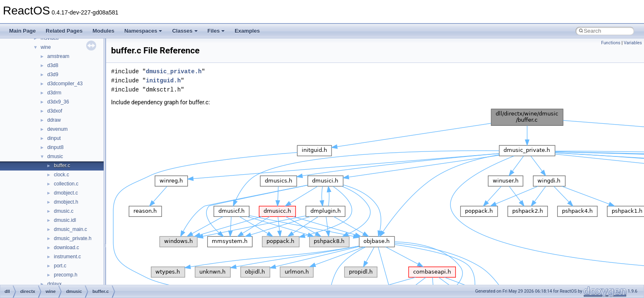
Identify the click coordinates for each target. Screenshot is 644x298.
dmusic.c (64, 211)
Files (216, 31)
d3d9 (53, 74)
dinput (54, 138)
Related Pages (64, 31)
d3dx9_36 (58, 102)
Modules (103, 31)
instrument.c (67, 257)
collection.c (66, 184)
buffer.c (62, 166)
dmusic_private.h (73, 238)
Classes (185, 31)
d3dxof (55, 111)
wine (46, 47)
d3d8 (53, 65)
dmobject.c (66, 193)
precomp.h (66, 275)
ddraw (54, 120)
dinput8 (55, 147)
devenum (57, 129)
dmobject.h (66, 202)
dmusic (55, 156)
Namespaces (143, 31)
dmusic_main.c (70, 229)
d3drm (54, 93)
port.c (60, 266)
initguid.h (163, 81)
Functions (611, 43)
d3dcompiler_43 (65, 84)
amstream (58, 56)
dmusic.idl (65, 220)
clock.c (62, 175)
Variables (633, 43)
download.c (67, 248)
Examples (247, 31)
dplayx (54, 284)
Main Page (22, 31)
